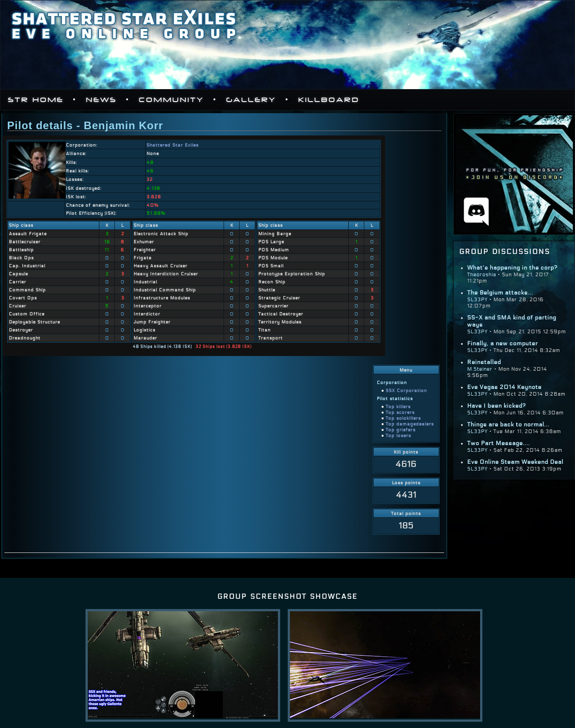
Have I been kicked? (497, 406)
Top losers (398, 436)
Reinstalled (484, 362)
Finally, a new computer (503, 344)
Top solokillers (403, 418)
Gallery (251, 100)
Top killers (398, 407)
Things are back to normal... (508, 425)
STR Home (36, 100)
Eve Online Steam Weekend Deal (515, 462)
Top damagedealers (410, 424)
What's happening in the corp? (512, 268)
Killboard (329, 100)
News (101, 100)
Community (171, 100)
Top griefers (401, 430)
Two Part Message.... (499, 443)
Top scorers (400, 412)
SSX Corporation (406, 391)
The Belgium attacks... (500, 293)
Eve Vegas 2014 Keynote (504, 387)
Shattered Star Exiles (173, 145)
